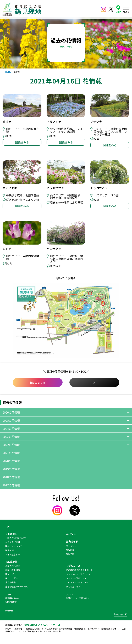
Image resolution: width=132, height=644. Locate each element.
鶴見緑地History (12, 598)
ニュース (9, 594)
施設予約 (70, 554)
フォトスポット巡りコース (78, 574)
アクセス (70, 594)
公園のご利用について (16, 538)
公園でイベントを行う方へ (77, 598)
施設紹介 (70, 550)
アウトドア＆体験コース (77, 582)
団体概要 (9, 610)
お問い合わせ (11, 602)
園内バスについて (14, 546)
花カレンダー (12, 578)
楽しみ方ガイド (73, 586)
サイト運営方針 (13, 554)
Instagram (38, 382)
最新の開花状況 (13, 566)
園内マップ (71, 546)
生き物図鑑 (10, 582)
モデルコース (73, 566)
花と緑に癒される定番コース (79, 570)
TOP (8, 526)
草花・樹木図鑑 (13, 570)
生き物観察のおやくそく (17, 586)
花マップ (9, 574)
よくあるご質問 (13, 542)
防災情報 (9, 550)
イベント (71, 534)
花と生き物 (11, 562)
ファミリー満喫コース (76, 578)
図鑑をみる (22, 142)
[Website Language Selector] (120, 614)
